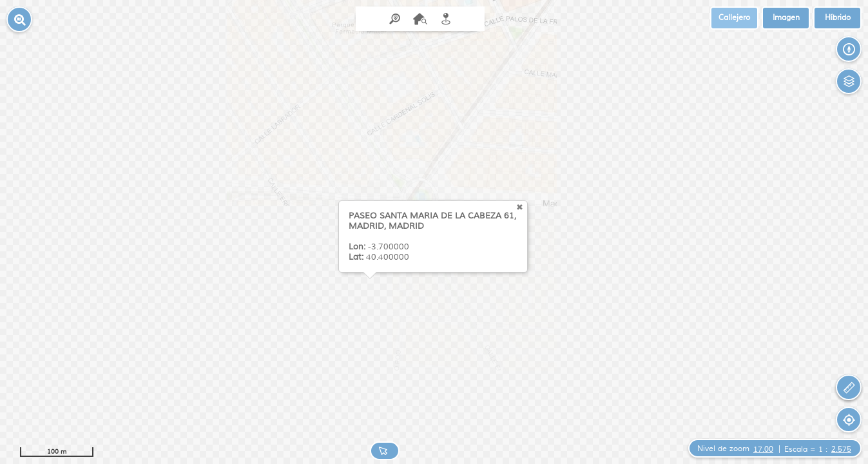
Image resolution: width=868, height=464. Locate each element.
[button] (19, 19)
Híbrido (838, 18)
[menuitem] (420, 19)
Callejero (734, 18)
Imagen (786, 18)
